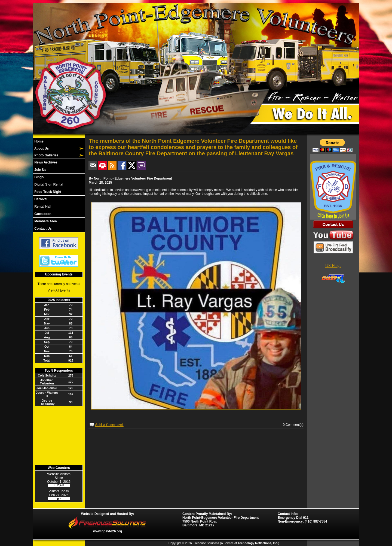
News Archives (45, 162)
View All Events (59, 290)
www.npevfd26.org (108, 531)
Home (39, 141)
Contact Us (43, 229)
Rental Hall (42, 207)
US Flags (333, 266)
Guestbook (42, 214)
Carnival (40, 199)
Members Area (45, 221)
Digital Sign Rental (48, 184)
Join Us (40, 170)
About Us (41, 148)
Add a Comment (109, 425)
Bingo (39, 177)
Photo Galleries (46, 155)
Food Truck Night (47, 192)
